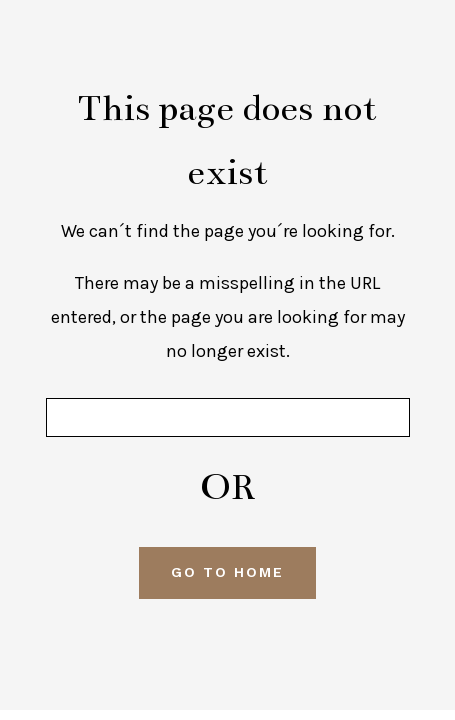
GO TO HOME (227, 572)
